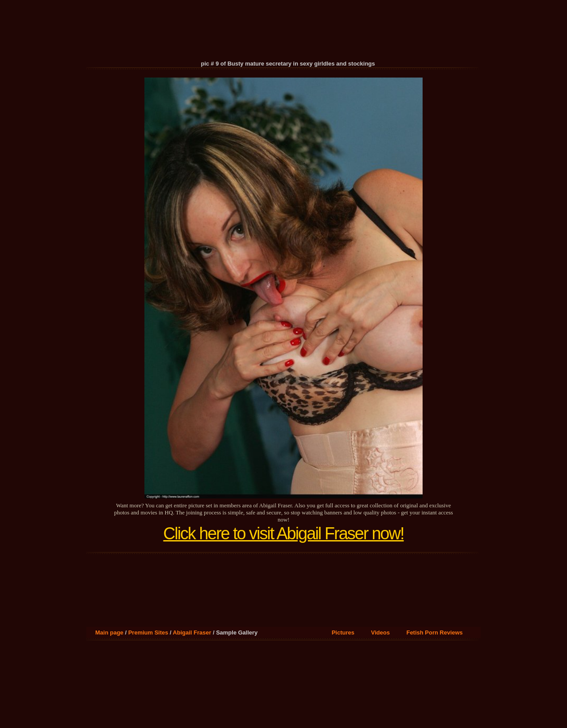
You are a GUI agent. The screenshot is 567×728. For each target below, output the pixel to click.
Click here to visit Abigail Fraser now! (284, 533)
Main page (109, 633)
